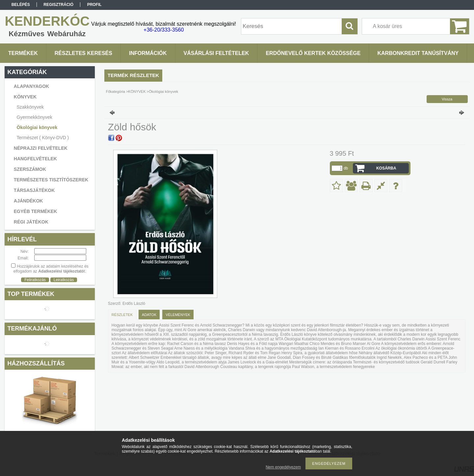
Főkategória (116, 92)
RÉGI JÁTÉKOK (31, 222)
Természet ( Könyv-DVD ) (43, 138)
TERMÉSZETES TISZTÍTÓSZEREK (51, 180)
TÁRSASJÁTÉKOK (34, 190)
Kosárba (386, 168)
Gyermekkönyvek (35, 117)
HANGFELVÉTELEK (35, 159)
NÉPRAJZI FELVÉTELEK (41, 148)
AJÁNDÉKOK (28, 201)
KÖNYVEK (137, 92)
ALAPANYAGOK (31, 86)
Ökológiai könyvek (37, 127)
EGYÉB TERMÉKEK (35, 211)
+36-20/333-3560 (164, 30)
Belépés (21, 5)
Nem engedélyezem (283, 467)
